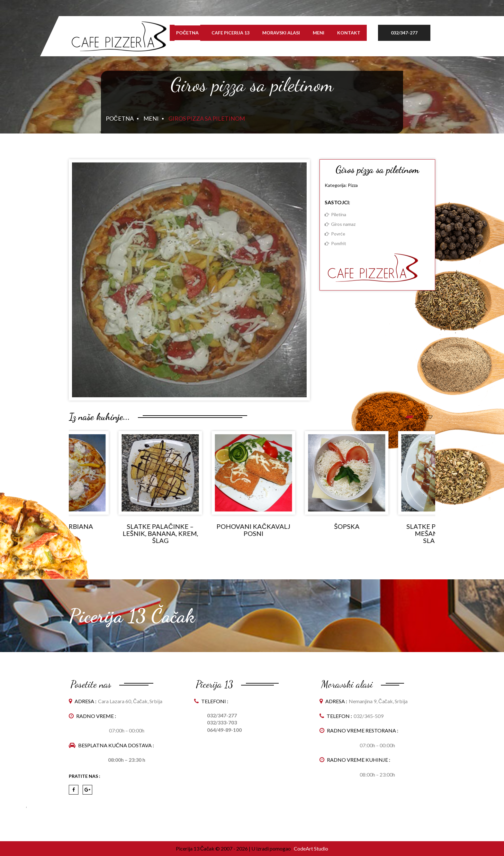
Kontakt (349, 33)
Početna (187, 33)
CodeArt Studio (310, 848)
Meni (319, 33)
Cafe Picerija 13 (230, 33)
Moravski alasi (281, 33)
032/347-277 (404, 33)
